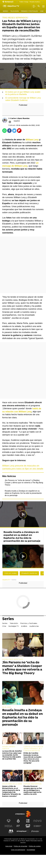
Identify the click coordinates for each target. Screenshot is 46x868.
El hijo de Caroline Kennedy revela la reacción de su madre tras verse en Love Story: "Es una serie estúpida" (32, 758)
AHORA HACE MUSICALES (13, 659)
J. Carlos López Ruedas (19, 119)
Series (5, 11)
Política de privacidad (20, 846)
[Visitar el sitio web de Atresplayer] (23, 831)
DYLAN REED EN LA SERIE (12, 784)
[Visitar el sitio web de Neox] (28, 821)
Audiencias (34, 626)
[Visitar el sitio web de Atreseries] (18, 826)
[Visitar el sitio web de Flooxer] (35, 831)
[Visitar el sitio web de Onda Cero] (28, 826)
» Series (13, 580)
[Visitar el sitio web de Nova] (37, 821)
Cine (42, 11)
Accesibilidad (31, 850)
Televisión (14, 11)
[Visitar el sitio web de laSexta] (18, 821)
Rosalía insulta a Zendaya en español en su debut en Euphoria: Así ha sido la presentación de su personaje (23, 493)
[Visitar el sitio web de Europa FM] (37, 826)
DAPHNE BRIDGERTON (33, 784)
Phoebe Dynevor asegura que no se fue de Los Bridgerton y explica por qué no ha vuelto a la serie (33, 790)
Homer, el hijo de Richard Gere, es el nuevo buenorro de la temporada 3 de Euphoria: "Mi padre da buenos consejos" (11, 791)
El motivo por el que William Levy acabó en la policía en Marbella (23, 93)
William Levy (32, 140)
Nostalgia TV (14, 626)
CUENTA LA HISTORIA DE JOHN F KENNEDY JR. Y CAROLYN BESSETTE (33, 749)
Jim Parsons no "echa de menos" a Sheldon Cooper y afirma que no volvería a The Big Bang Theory (24, 483)
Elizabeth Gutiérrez (29, 573)
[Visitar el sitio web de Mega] (9, 826)
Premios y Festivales (29, 11)
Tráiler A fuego (24, 2)
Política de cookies (35, 846)
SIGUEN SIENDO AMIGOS (9, 748)
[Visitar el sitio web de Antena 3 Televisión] (9, 821)
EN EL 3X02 (7, 707)
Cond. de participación (18, 850)
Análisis (24, 626)
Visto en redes (10, 573)
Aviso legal (9, 846)
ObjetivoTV (6, 580)
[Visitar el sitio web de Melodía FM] (11, 831)
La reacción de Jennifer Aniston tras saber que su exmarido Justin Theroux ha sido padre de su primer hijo (12, 755)
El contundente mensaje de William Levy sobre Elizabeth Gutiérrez (23, 99)
